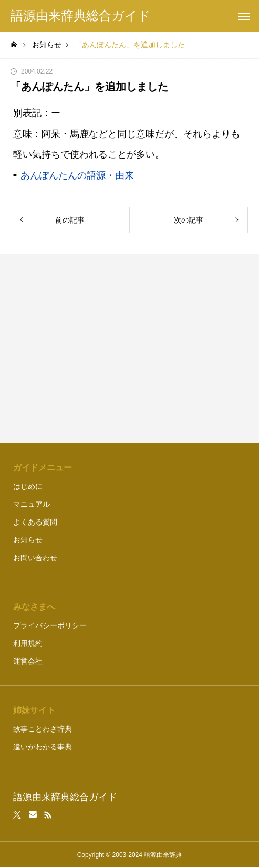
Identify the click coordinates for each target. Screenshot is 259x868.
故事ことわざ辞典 (43, 729)
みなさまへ (34, 607)
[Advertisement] (129, 349)
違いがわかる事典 (43, 747)
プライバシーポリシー (50, 625)
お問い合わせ (35, 558)
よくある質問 (35, 522)
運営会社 (28, 661)
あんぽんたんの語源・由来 (77, 175)
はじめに (28, 486)
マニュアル (32, 504)
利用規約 (28, 643)
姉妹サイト (34, 710)
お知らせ (28, 540)
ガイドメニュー (43, 468)
